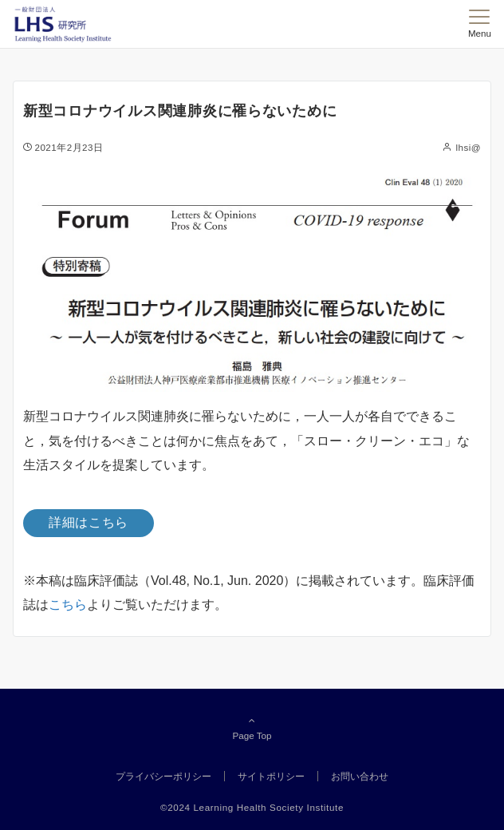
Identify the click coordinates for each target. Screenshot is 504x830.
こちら (68, 605)
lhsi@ (468, 147)
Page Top (252, 728)
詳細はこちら (89, 522)
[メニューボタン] (480, 24)
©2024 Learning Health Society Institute (252, 807)
